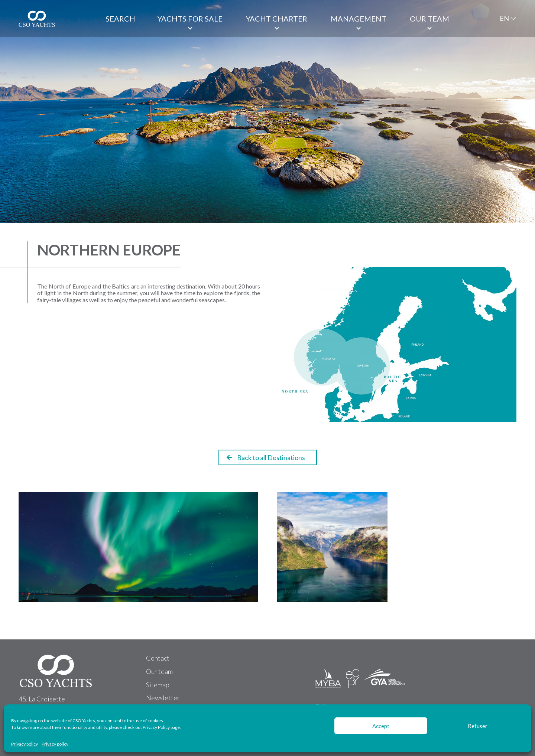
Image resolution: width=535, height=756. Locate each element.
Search (120, 19)
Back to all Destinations (266, 457)
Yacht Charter (277, 19)
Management (359, 19)
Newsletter (163, 698)
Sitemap (158, 685)
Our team (429, 19)
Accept (381, 726)
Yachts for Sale (190, 19)
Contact (158, 658)
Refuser (478, 726)
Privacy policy (25, 744)
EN (504, 18)
